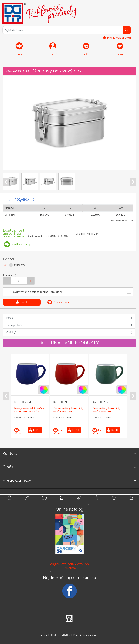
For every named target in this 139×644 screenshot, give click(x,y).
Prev (6, 182)
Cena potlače (14, 325)
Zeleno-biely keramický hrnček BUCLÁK (107, 410)
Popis (10, 318)
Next (133, 182)
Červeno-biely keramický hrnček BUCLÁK (69, 410)
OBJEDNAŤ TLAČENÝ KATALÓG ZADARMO (69, 566)
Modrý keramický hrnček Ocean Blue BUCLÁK (29, 410)
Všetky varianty (17, 244)
